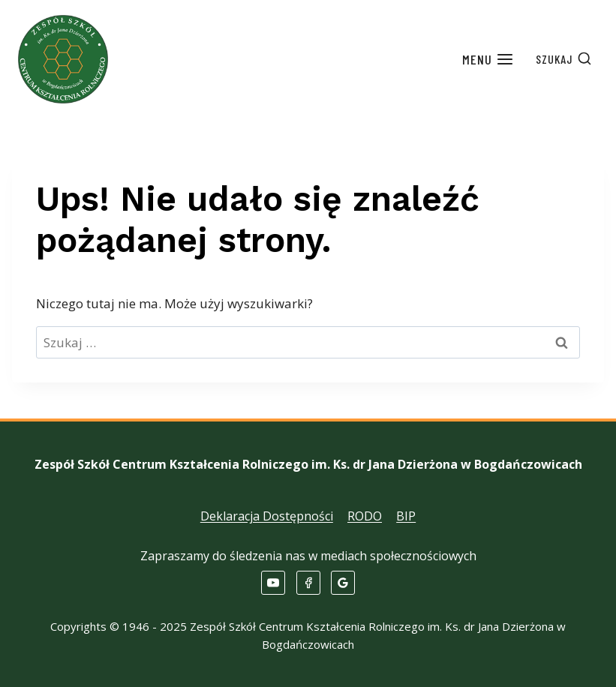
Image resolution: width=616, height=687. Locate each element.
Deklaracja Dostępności (267, 516)
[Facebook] (308, 583)
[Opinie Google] (343, 583)
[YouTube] (273, 583)
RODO (365, 516)
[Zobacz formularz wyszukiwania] (564, 59)
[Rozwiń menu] (488, 60)
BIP (406, 516)
